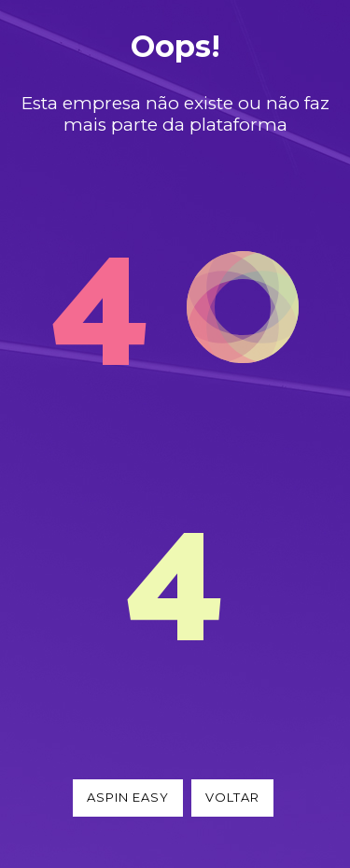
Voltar (232, 797)
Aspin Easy (128, 797)
